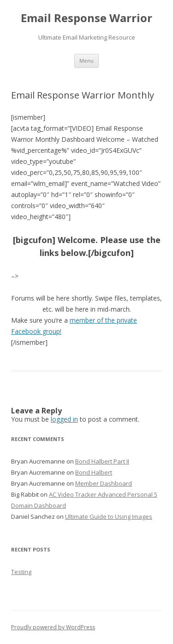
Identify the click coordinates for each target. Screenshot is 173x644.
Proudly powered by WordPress (53, 627)
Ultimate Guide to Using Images (109, 516)
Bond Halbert (94, 472)
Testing (21, 572)
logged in (64, 419)
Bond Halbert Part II (102, 461)
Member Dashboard (104, 483)
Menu (86, 61)
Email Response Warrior (86, 18)
